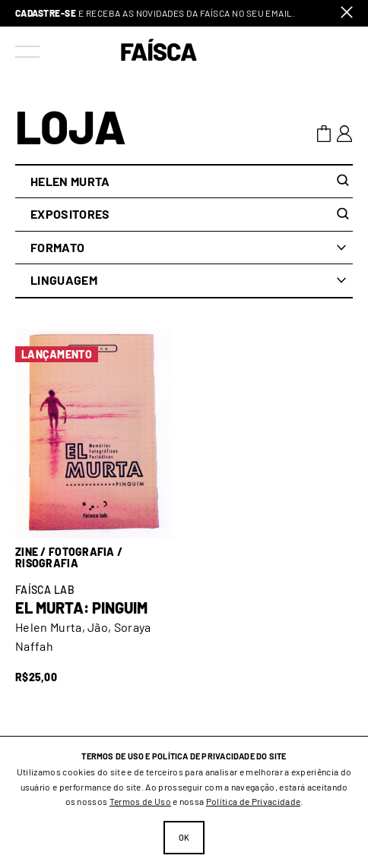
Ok (184, 837)
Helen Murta (49, 627)
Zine (27, 552)
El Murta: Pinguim (81, 608)
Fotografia (82, 552)
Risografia (47, 563)
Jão (98, 627)
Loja (71, 126)
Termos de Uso (140, 801)
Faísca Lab (45, 590)
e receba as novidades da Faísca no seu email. (155, 13)
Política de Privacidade (253, 801)
